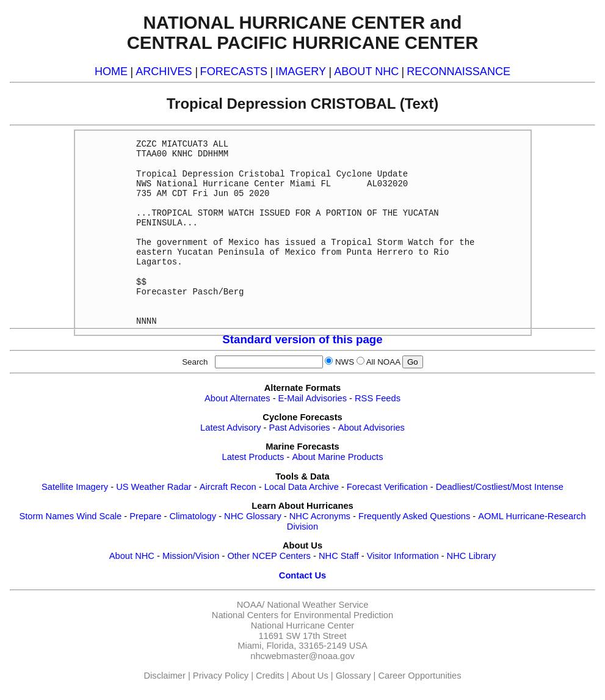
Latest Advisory (230, 428)
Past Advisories (300, 428)
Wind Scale (99, 516)
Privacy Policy (221, 676)
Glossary (353, 676)
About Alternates (237, 398)
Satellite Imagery (75, 487)
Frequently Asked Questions (414, 516)
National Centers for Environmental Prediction (302, 615)
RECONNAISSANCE (458, 71)
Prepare (145, 516)
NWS (345, 362)
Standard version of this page (302, 339)
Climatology (193, 516)
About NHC (132, 556)
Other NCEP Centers (269, 556)
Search (197, 362)
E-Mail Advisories (313, 398)
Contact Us (302, 575)
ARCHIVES (164, 71)
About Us (310, 676)
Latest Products (253, 457)
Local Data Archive (302, 487)
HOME (111, 71)
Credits (270, 676)
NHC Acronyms (320, 516)
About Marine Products (337, 457)
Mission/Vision (191, 556)
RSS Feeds (378, 398)
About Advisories (371, 428)
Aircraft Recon (228, 487)
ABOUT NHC (366, 71)
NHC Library (472, 556)
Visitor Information (403, 556)
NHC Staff (339, 556)
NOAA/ (251, 605)
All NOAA (383, 362)
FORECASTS (234, 71)
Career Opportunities (419, 676)
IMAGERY (301, 71)
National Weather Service (317, 605)
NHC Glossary (253, 516)
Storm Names (46, 516)
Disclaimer (165, 676)
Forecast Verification (387, 487)
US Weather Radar (154, 487)
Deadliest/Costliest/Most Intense (500, 487)
